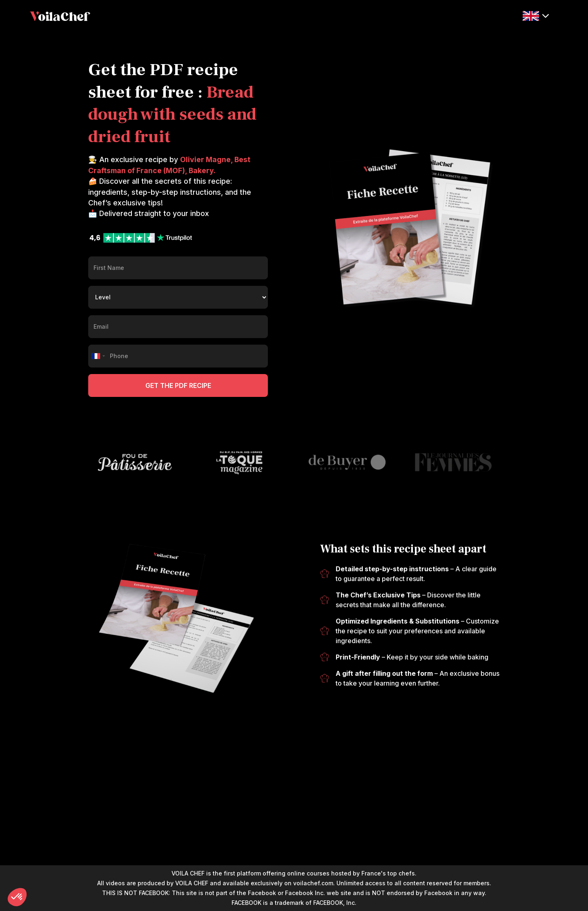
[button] (536, 16)
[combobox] (98, 356)
